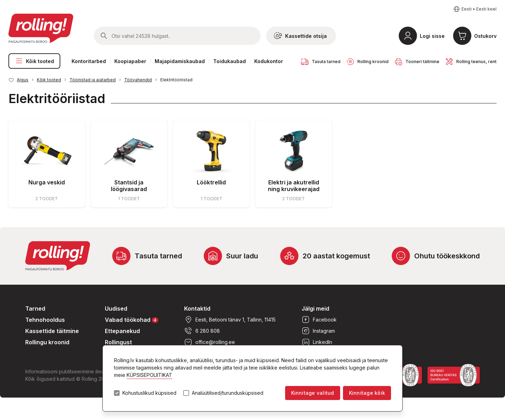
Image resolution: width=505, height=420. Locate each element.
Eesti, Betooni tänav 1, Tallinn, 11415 (230, 320)
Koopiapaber (130, 61)
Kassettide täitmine (52, 331)
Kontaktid (197, 309)
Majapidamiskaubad (180, 61)
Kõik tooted (34, 61)
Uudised (116, 309)
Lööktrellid (211, 182)
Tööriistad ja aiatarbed (93, 80)
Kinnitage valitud (313, 393)
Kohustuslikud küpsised (149, 393)
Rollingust (118, 342)
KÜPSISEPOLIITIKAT (149, 375)
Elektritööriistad (176, 80)
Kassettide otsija (300, 36)
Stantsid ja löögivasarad (129, 186)
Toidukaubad (230, 61)
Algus (23, 80)
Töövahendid (138, 80)
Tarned (35, 309)
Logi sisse (432, 36)
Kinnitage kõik (367, 393)
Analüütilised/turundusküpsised (228, 393)
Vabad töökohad (132, 320)
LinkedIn (317, 342)
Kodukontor (269, 61)
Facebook (319, 320)
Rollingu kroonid (47, 342)
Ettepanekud (122, 331)
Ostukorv (485, 36)
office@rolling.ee (210, 342)
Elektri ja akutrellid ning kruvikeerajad (294, 186)
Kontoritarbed (89, 61)
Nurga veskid (47, 182)
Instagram (318, 331)
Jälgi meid (315, 309)
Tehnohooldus (45, 320)
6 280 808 (202, 331)
